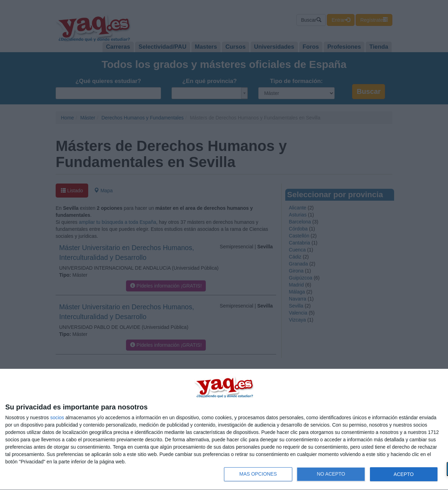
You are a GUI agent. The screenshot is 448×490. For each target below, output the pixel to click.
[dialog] (224, 430)
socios (57, 417)
